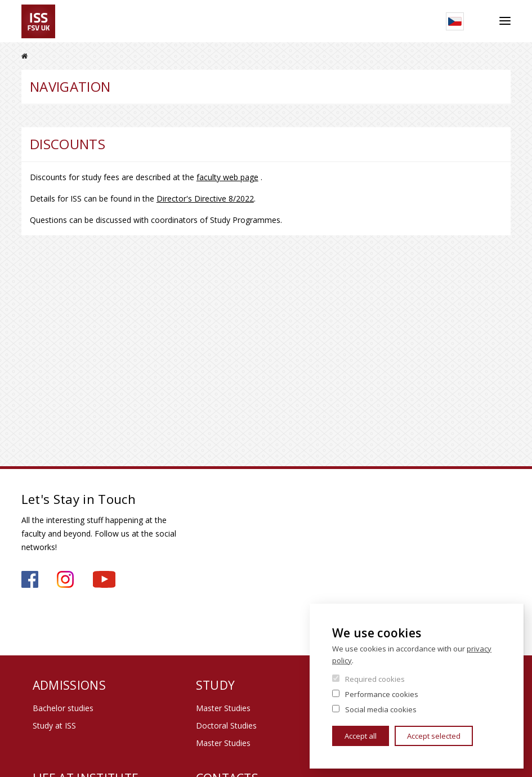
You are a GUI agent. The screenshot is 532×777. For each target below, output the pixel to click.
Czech (455, 21)
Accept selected (434, 736)
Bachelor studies (63, 708)
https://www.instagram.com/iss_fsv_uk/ (65, 579)
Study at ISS (54, 725)
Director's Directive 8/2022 (205, 198)
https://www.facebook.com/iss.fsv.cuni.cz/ (30, 579)
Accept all (361, 736)
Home (24, 56)
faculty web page (227, 177)
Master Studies (223, 708)
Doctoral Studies (226, 725)
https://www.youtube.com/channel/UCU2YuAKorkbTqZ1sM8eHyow (104, 579)
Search (482, 21)
